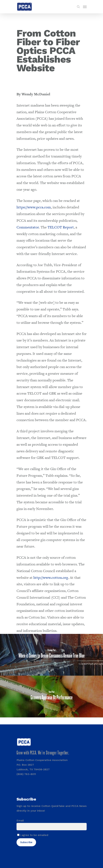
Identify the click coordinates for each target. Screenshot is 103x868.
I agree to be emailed (34, 835)
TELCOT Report (61, 227)
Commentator (28, 227)
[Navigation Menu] (85, 7)
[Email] (52, 827)
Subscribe (26, 842)
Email (20, 820)
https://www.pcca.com (34, 207)
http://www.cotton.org (51, 578)
